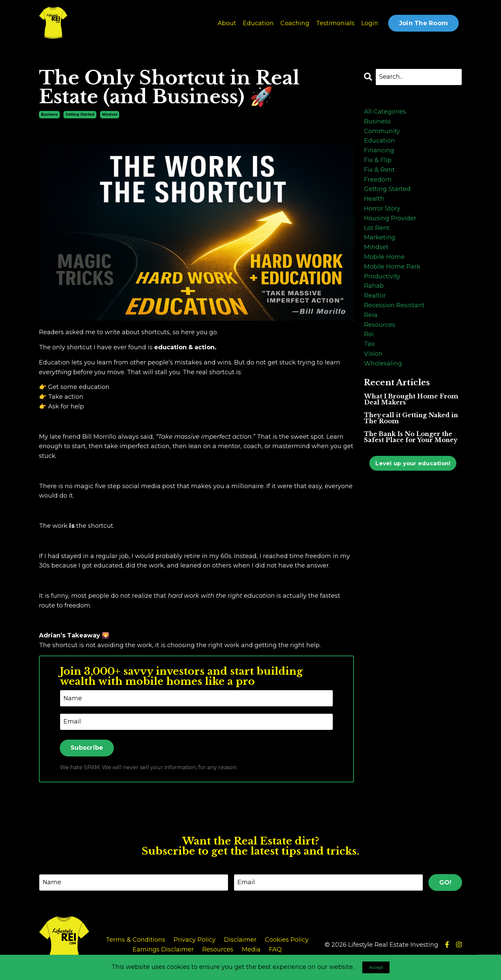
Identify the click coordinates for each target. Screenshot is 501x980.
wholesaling (383, 363)
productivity (382, 276)
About (227, 23)
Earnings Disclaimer (163, 949)
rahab (374, 285)
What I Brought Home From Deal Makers (411, 399)
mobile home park (392, 266)
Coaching (295, 23)
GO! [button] (445, 882)
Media (251, 949)
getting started (80, 114)
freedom (378, 179)
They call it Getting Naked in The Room (411, 418)
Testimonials (335, 23)
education (379, 140)
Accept (376, 967)
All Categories (385, 111)
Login (370, 23)
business (49, 114)
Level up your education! (413, 463)
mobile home (384, 257)
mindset (110, 114)
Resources (218, 949)
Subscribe (87, 748)
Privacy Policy (195, 940)
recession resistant (394, 305)
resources (380, 324)
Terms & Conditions (135, 940)
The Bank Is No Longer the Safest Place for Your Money (411, 437)
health (374, 198)
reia (371, 315)
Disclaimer (240, 940)
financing (379, 150)
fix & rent (379, 169)
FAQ (275, 949)
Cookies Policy (287, 940)
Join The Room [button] (423, 23)
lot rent (377, 228)
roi (369, 334)
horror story (382, 208)
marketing (380, 237)
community (382, 131)
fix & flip (378, 160)
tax (369, 344)
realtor (375, 295)
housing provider (390, 218)
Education (258, 23)
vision (373, 353)
